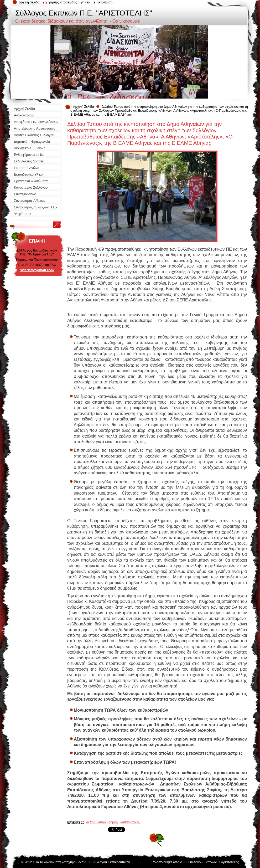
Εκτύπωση (105, 2)
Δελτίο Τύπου (96, 822)
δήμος (113, 822)
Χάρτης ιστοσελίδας (63, 2)
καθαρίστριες (130, 822)
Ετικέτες (75, 822)
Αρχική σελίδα (29, 2)
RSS (88, 2)
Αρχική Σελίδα (84, 107)
